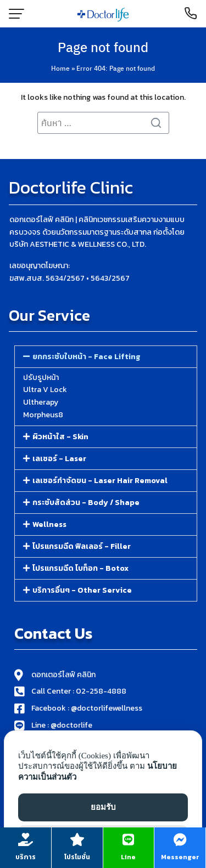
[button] (106, 357)
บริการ (26, 857)
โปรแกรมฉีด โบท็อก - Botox (80, 568)
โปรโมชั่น (77, 857)
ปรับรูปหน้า (41, 378)
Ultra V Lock (45, 390)
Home (60, 68)
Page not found (103, 47)
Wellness (49, 524)
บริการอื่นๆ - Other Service (82, 590)
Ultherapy (41, 402)
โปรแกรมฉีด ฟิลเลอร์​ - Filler (82, 546)
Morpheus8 (43, 415)
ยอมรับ (103, 807)
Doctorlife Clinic (71, 188)
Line (128, 857)
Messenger (180, 857)
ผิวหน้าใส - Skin (60, 437)
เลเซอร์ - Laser (59, 459)
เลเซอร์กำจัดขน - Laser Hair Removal (100, 481)
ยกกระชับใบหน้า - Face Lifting (86, 357)
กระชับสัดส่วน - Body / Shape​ (86, 503)
